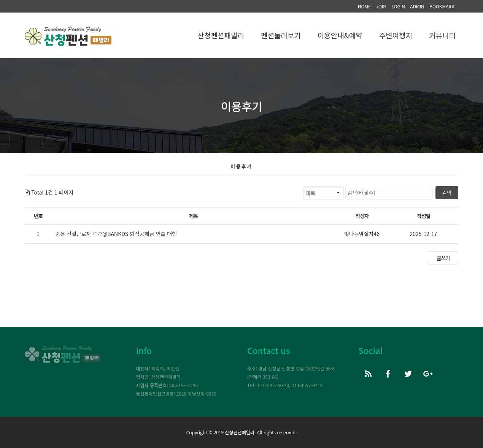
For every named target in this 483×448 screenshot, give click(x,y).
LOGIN (398, 6)
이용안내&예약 (340, 35)
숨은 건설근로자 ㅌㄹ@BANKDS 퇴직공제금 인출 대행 (116, 234)
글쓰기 (443, 258)
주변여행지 (396, 35)
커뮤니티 (442, 35)
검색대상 (74, 186)
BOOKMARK (442, 6)
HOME (364, 6)
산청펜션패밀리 (221, 35)
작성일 (423, 216)
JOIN (381, 6)
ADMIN (417, 6)
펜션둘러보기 (281, 35)
